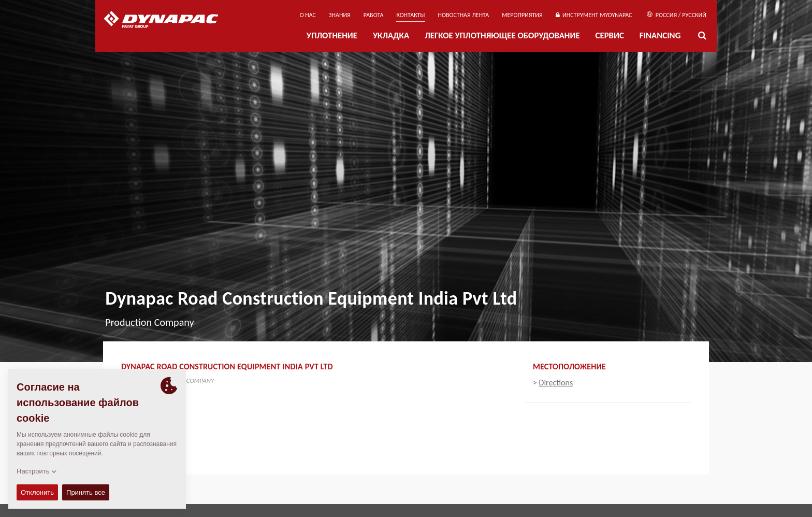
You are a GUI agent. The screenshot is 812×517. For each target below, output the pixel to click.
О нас (308, 15)
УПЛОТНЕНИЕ (332, 35)
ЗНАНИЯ (340, 15)
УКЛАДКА (391, 35)
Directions (556, 383)
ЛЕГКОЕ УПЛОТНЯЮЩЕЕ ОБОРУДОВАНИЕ (502, 35)
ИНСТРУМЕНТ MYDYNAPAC (594, 15)
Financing (660, 35)
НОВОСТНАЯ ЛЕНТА (464, 15)
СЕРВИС (610, 35)
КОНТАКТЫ (410, 15)
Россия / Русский (677, 15)
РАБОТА (374, 15)
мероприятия (522, 15)
